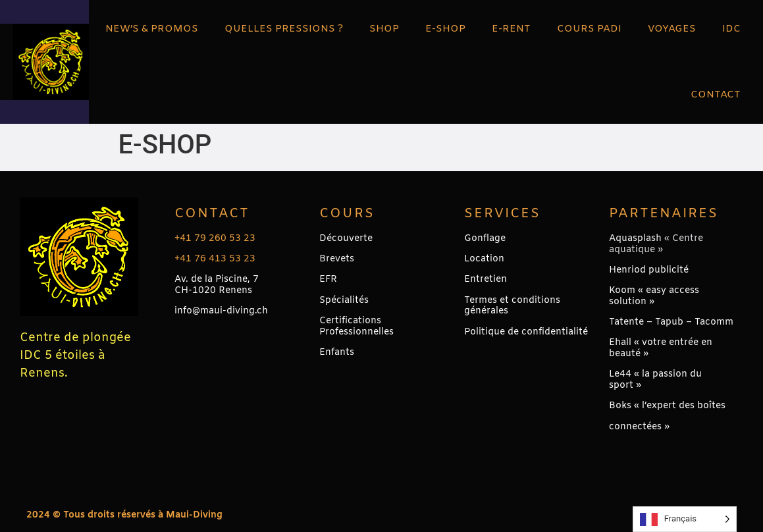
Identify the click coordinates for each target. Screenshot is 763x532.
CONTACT (716, 95)
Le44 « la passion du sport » (655, 380)
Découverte (346, 239)
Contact (212, 214)
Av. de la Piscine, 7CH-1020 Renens (217, 285)
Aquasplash (635, 239)
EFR (328, 279)
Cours (347, 214)
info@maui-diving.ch (221, 311)
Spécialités (344, 301)
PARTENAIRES (664, 214)
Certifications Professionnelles (356, 327)
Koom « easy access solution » (654, 296)
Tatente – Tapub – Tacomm (671, 322)
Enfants (337, 353)
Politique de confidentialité (526, 332)
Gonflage (485, 239)
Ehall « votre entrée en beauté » (661, 348)
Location (484, 259)
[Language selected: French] (685, 519)
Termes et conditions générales (512, 306)
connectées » (639, 427)
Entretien (486, 279)
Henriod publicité (649, 270)
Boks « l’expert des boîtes (667, 406)
